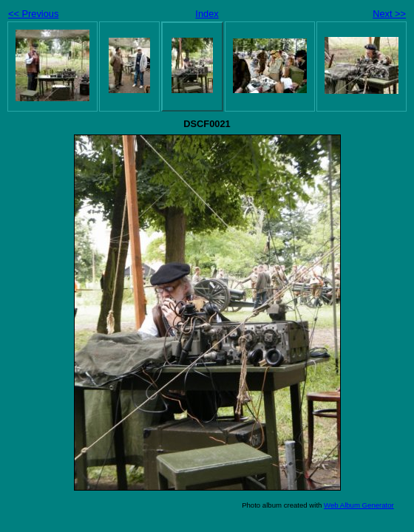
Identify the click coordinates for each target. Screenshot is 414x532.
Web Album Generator (359, 505)
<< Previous (33, 14)
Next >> (389, 14)
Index (207, 14)
